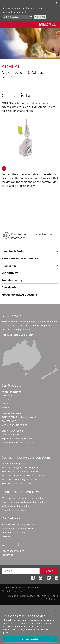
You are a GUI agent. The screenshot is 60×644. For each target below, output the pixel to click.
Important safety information (17, 439)
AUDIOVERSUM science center (18, 528)
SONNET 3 (7, 400)
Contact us (7, 555)
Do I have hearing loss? (14, 464)
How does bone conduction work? (20, 483)
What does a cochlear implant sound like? (24, 498)
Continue (40, 17)
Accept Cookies (30, 640)
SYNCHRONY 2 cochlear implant (19, 417)
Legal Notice (42, 596)
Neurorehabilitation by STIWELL (19, 524)
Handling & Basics (13, 251)
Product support (10, 435)
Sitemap (12, 596)
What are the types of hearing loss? (20, 468)
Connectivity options (12, 431)
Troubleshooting (12, 280)
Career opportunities (13, 551)
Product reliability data (14, 510)
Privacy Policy (26, 596)
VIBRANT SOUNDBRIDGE (15, 425)
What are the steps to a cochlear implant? (24, 476)
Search (49, 571)
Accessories (9, 266)
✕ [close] (56, 3)
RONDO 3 (7, 396)
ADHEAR (6, 408)
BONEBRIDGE (9, 421)
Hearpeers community (14, 532)
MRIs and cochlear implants (17, 506)
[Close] (56, 611)
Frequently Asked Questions (20, 295)
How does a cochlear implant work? (20, 472)
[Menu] (4, 24)
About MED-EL (12, 316)
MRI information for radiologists (19, 443)
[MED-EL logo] (48, 24)
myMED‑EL (7, 536)
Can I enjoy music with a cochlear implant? (24, 502)
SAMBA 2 (6, 404)
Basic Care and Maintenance (20, 258)
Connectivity (10, 273)
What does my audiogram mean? (19, 479)
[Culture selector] (18, 17)
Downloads (9, 287)
